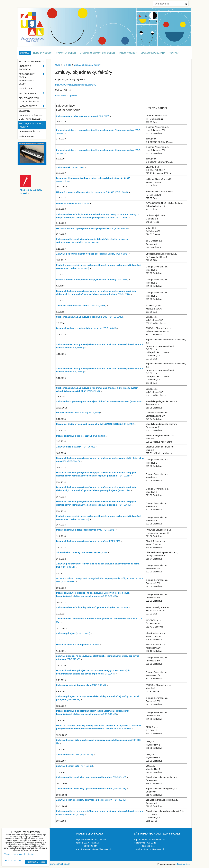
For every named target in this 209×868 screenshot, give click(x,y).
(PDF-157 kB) (75, 766)
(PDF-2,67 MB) (81, 685)
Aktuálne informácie (31, 61)
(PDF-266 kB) (78, 645)
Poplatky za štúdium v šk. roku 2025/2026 (31, 117)
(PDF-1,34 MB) (92, 607)
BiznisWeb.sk (184, 864)
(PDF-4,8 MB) (101, 552)
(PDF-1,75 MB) (73, 633)
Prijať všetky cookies (36, 862)
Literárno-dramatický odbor (97, 53)
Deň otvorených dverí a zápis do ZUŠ (31, 100)
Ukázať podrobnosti (12, 861)
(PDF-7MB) (98, 401)
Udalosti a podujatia (33, 68)
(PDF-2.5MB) (83, 116)
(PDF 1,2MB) (86, 530)
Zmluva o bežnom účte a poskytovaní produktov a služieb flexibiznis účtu (93, 740)
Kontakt (174, 53)
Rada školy (25, 89)
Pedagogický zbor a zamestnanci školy (33, 79)
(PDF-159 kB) (75, 754)
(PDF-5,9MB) (92, 254)
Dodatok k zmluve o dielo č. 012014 (74, 436)
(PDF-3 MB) (88, 541)
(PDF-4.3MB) (70, 167)
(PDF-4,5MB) (78, 413)
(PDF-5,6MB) (95, 424)
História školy (33, 93)
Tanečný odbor (128, 53)
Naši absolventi (33, 106)
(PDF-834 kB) (91, 777)
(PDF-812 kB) (91, 789)
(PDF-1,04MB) (86, 328)
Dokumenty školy (29, 132)
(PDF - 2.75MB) (73, 204)
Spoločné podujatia (153, 53)
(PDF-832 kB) (91, 800)
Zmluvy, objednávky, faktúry (31, 125)
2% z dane (24, 111)
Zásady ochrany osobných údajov (54, 864)
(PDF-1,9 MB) (76, 447)
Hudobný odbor (43, 53)
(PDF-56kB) (92, 280)
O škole (25, 53)
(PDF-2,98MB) (92, 192)
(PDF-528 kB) (99, 436)
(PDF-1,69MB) (81, 306)
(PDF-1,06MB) (92, 228)
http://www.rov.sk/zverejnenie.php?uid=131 (76, 85)
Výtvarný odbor (66, 53)
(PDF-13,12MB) (90, 317)
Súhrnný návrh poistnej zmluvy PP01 (75, 552)
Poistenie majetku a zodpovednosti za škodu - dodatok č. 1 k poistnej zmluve (96, 150)
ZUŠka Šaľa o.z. (28, 136)
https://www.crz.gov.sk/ (66, 96)
